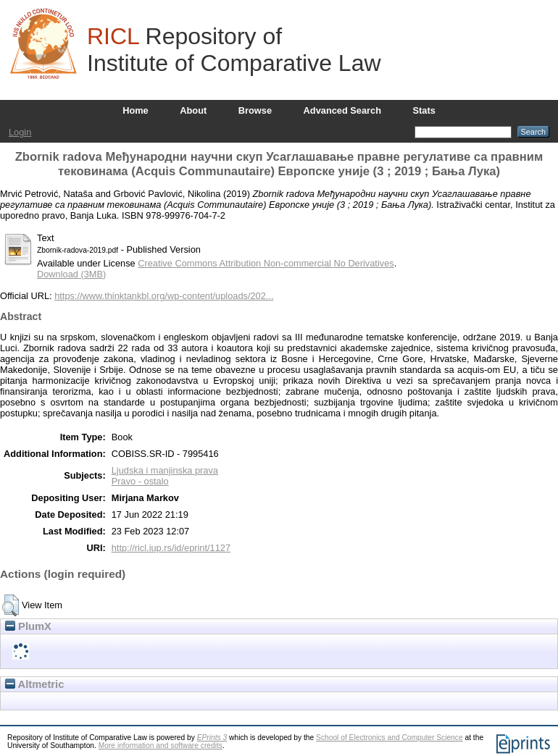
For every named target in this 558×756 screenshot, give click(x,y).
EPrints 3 (212, 738)
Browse (255, 110)
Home (136, 110)
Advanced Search (342, 110)
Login (20, 132)
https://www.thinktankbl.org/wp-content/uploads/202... (164, 296)
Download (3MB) (71, 274)
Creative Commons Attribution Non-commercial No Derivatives (266, 263)
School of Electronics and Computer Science (390, 738)
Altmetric (34, 684)
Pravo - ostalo (140, 481)
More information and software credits (161, 745)
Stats (424, 110)
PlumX (28, 626)
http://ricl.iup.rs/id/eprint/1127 (171, 548)
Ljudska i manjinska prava (165, 470)
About (193, 110)
